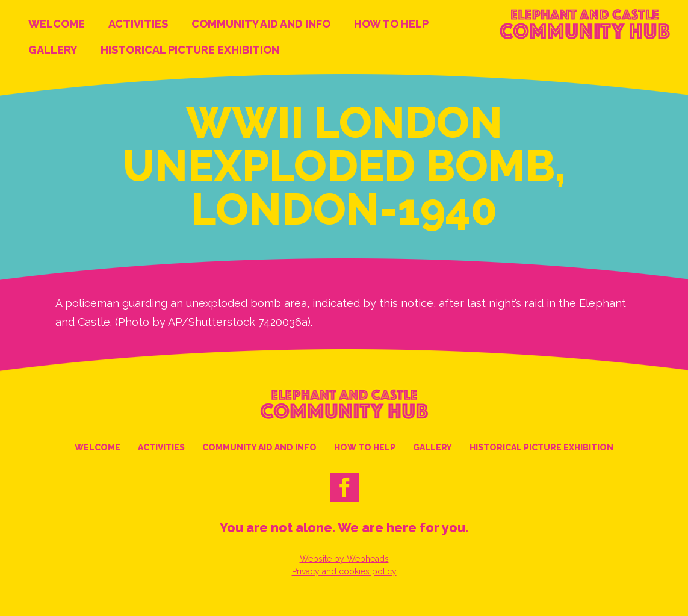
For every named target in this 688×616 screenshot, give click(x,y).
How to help (391, 24)
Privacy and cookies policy (344, 571)
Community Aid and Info (261, 24)
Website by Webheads (344, 559)
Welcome (57, 24)
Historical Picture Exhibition (190, 50)
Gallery (53, 50)
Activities (138, 24)
